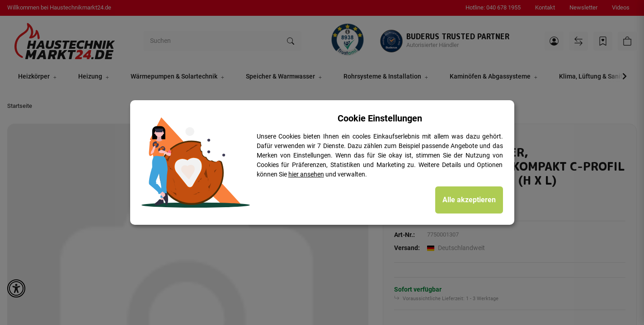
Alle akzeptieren (469, 200)
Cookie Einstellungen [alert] (380, 118)
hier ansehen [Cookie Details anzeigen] (306, 174)
